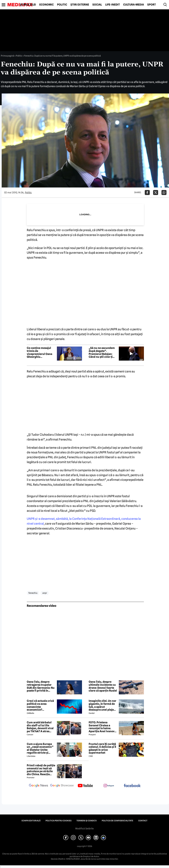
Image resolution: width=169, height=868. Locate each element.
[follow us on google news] (38, 786)
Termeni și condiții (87, 821)
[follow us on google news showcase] (62, 786)
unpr (45, 593)
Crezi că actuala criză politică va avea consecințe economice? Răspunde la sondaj (40, 705)
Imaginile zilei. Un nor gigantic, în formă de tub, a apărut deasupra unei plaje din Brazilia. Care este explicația (102, 705)
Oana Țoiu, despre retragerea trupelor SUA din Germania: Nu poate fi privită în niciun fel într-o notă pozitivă (41, 686)
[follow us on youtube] (85, 786)
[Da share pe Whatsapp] (164, 192)
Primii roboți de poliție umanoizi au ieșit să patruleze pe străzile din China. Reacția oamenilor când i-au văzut (41, 770)
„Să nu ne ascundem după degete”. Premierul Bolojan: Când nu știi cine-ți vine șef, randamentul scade (103, 352)
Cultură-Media (134, 5)
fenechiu (33, 593)
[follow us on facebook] (132, 786)
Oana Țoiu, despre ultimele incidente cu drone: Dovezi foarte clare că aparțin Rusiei (103, 686)
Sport (152, 5)
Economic (47, 5)
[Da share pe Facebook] (147, 192)
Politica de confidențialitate (117, 821)
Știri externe (80, 5)
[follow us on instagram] (109, 786)
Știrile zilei (28, 5)
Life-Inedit (113, 5)
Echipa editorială (31, 821)
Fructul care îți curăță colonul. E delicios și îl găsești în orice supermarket (102, 748)
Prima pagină (7, 56)
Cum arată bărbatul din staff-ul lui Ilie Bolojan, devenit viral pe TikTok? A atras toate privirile (40, 727)
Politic (62, 5)
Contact (143, 821)
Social (97, 5)
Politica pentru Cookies (58, 821)
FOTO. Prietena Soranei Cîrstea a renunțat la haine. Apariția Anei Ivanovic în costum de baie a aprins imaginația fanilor (103, 727)
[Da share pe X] (156, 192)
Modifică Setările (84, 829)
